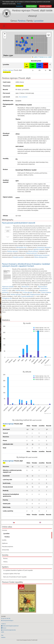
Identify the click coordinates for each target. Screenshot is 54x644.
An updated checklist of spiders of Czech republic (18, 570)
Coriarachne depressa (43, 247)
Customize (19, 6)
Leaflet (35, 57)
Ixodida (4, 540)
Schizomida (5, 550)
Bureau (5, 558)
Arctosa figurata (28, 292)
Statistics (3, 637)
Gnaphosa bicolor (35, 294)
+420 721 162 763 (6, 618)
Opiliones (5, 543)
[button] (37, 50)
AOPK (3, 632)
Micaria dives (25, 287)
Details (19, 4)
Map (2, 635)
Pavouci (4, 628)
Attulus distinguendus (41, 257)
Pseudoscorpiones (8, 547)
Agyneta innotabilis (39, 249)
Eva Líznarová (23, 97)
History (5, 562)
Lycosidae (39, 21)
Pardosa (7, 537)
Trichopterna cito (7, 298)
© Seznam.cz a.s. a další (45, 57)
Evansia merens (20, 291)
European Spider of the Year (12, 574)
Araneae (5, 530)
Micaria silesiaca (33, 251)
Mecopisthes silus (21, 247)
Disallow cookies (45, 6)
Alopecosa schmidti (8, 287)
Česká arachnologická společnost (10, 626)
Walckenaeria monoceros (41, 255)
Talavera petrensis (31, 253)
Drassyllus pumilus (18, 257)
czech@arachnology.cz (8, 620)
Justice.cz (4, 624)
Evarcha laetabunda (27, 296)
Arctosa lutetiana (46, 292)
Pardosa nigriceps (12, 251)
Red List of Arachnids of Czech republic (15, 577)
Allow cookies (31, 6)
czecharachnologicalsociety (9, 630)
